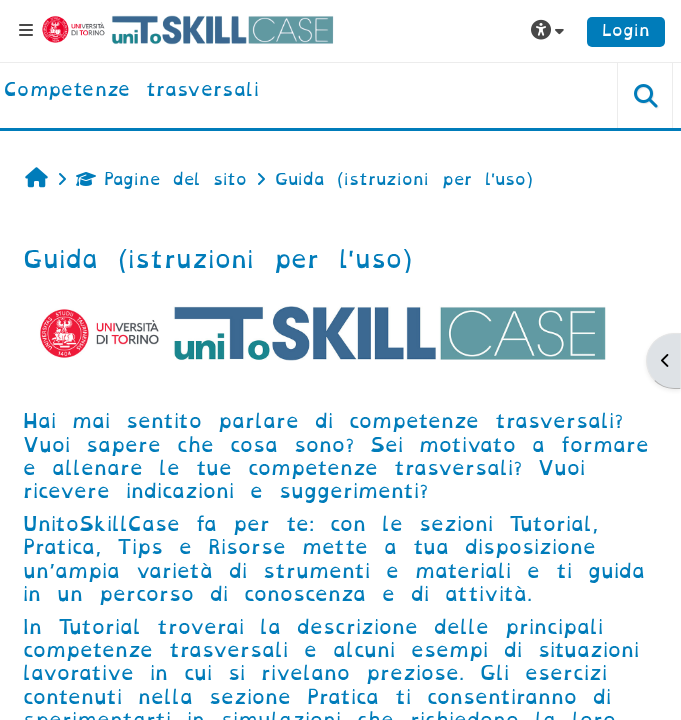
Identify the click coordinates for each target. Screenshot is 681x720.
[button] (550, 31)
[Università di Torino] (188, 29)
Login (626, 30)
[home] (131, 91)
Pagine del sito (161, 179)
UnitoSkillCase (101, 524)
